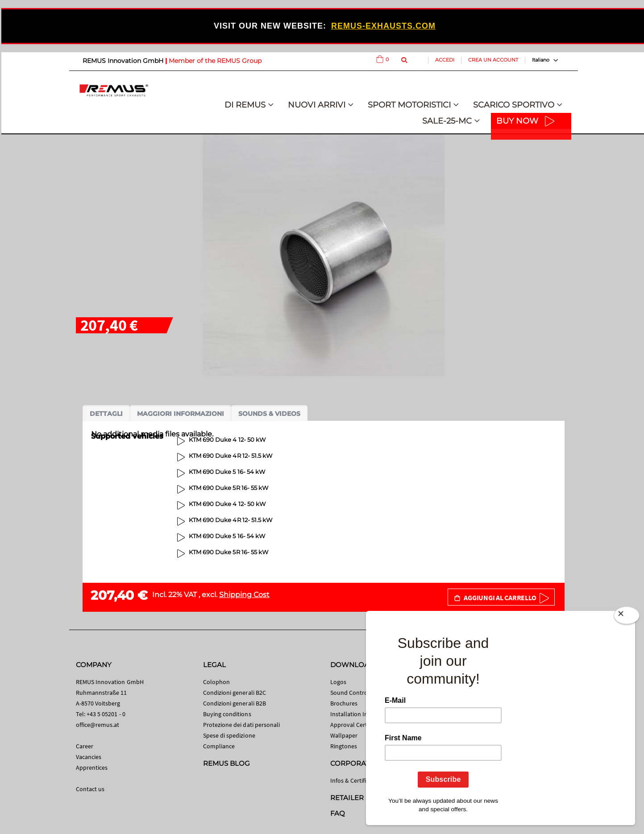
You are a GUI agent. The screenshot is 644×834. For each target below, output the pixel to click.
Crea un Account (493, 60)
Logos (338, 682)
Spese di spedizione (229, 735)
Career (85, 746)
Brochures (344, 703)
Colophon (217, 682)
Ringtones (344, 746)
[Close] (627, 617)
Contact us (90, 789)
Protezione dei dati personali (242, 725)
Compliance (219, 746)
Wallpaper (344, 735)
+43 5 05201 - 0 (106, 714)
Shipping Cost (244, 595)
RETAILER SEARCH (362, 798)
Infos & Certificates (355, 780)
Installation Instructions (363, 714)
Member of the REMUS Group (215, 61)
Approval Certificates (358, 725)
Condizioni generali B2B (235, 703)
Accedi (445, 60)
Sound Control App (356, 693)
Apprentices (92, 768)
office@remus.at (98, 725)
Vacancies (89, 757)
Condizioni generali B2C (235, 693)
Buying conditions (227, 714)
